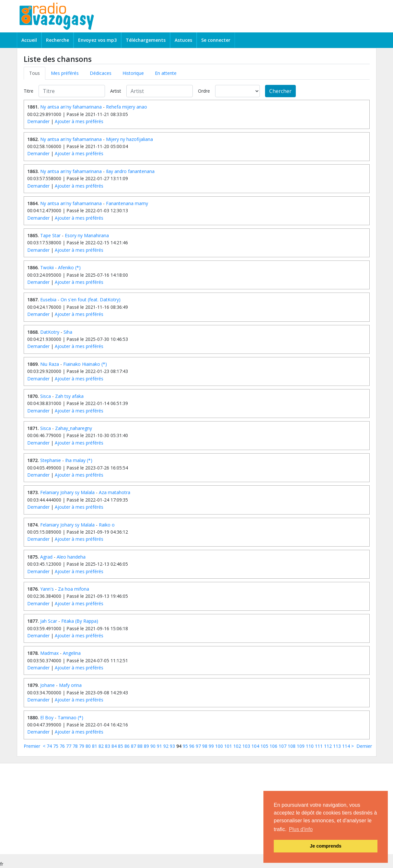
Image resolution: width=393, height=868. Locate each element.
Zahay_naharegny (74, 428)
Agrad (46, 557)
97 (198, 746)
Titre (29, 91)
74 (49, 746)
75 (56, 746)
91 (159, 746)
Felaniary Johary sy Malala (67, 492)
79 (82, 746)
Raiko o (107, 525)
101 (228, 746)
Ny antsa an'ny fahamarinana (71, 107)
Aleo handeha (71, 557)
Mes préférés (65, 73)
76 (62, 746)
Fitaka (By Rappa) (80, 621)
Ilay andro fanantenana (130, 171)
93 (172, 746)
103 (246, 746)
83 (108, 746)
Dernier (364, 746)
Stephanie (51, 460)
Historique (133, 73)
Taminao (67, 718)
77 (69, 746)
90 (153, 746)
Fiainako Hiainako (82, 364)
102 (237, 746)
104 (255, 746)
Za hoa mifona (74, 589)
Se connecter (216, 40)
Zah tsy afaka (69, 396)
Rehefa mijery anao (127, 107)
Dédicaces (101, 73)
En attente (166, 73)
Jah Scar (49, 621)
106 (273, 746)
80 (88, 746)
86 (127, 746)
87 (133, 746)
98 (205, 746)
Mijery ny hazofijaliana (129, 139)
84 (114, 746)
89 (146, 746)
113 (337, 746)
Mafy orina (70, 685)
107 (283, 746)
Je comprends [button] (326, 846)
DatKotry (50, 332)
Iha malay (75, 460)
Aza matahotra (115, 492)
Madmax (49, 653)
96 (192, 746)
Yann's (47, 589)
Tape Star (50, 235)
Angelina (72, 653)
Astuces (183, 40)
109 (301, 746)
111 (319, 746)
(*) (78, 267)
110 (310, 746)
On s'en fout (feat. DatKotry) (91, 300)
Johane (47, 685)
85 (121, 746)
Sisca (46, 396)
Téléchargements (146, 40)
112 (328, 746)
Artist (116, 91)
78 (75, 746)
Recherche (58, 40)
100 (219, 746)
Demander (38, 121)
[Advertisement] (189, 809)
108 (292, 746)
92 (166, 746)
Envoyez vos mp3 (97, 40)
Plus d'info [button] (301, 829)
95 (185, 746)
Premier (32, 746)
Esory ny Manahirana (87, 235)
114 (346, 746)
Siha (68, 332)
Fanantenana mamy (127, 203)
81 (95, 746)
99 (211, 746)
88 (140, 746)
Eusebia (48, 300)
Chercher (280, 91)
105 (264, 746)
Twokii (47, 267)
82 (101, 746)
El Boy (47, 718)
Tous (35, 73)
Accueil (29, 40)
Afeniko (66, 267)
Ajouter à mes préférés (79, 121)
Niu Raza (50, 364)
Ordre (204, 91)
